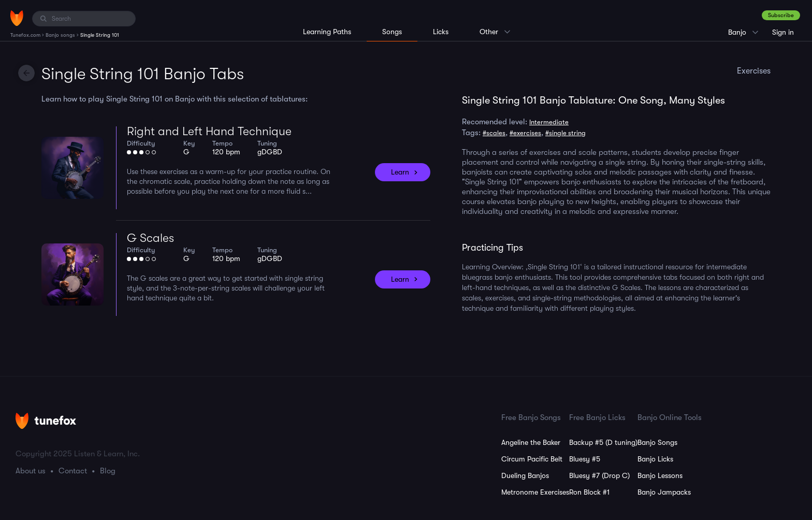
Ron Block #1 (589, 492)
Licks (441, 32)
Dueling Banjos (525, 475)
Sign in (783, 32)
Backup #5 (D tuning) (603, 442)
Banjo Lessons (660, 475)
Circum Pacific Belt (532, 459)
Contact (73, 471)
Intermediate (549, 122)
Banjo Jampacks (664, 492)
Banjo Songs (657, 442)
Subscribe (781, 15)
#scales (494, 133)
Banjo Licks (655, 459)
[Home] (17, 18)
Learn (400, 172)
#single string (565, 133)
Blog (108, 471)
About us (31, 471)
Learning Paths (327, 32)
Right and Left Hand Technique (209, 131)
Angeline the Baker (531, 442)
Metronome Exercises (535, 492)
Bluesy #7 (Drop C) (599, 475)
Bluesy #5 (585, 459)
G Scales (150, 238)
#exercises (525, 133)
